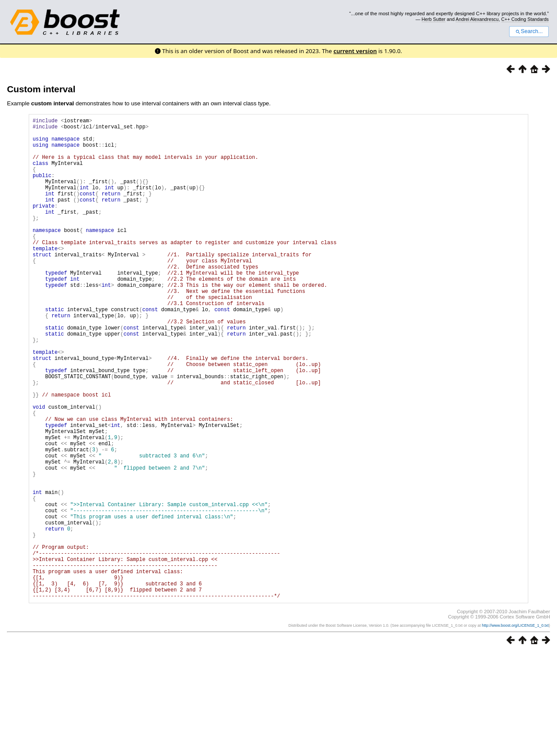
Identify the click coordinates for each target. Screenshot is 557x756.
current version (355, 51)
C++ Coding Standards (525, 19)
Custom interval (41, 89)
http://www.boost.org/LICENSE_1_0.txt (515, 729)
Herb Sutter (434, 19)
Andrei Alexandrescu (477, 19)
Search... (529, 31)
